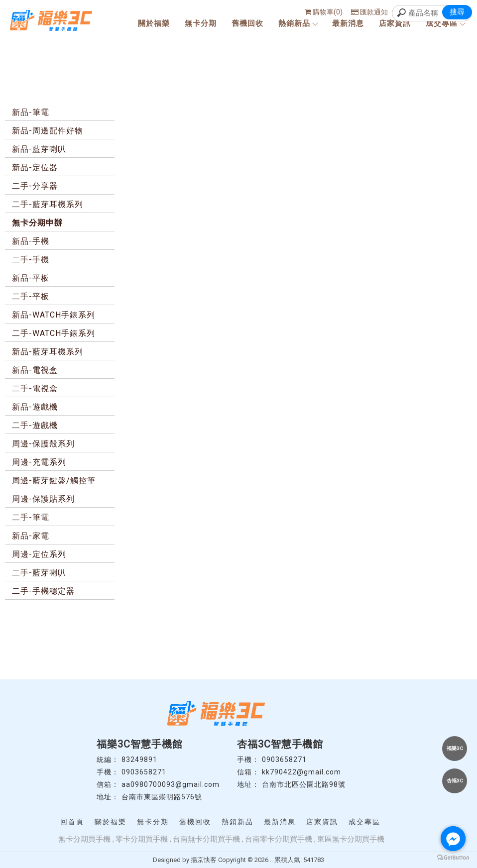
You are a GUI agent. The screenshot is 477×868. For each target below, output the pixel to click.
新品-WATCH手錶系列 (54, 315)
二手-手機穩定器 (43, 591)
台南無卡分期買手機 (206, 839)
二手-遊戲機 (35, 425)
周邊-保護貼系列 (43, 499)
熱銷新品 (298, 23)
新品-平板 (31, 278)
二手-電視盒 (35, 388)
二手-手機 (31, 260)
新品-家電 (31, 536)
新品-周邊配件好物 (48, 131)
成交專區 (445, 23)
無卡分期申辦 (37, 223)
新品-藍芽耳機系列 (48, 352)
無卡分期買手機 (84, 839)
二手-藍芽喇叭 (39, 573)
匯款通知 (369, 12)
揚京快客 (204, 860)
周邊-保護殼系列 (43, 444)
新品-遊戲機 (35, 407)
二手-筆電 (31, 517)
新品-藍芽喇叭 (39, 149)
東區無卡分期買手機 (351, 839)
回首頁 (72, 822)
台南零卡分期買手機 (279, 839)
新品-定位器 (35, 167)
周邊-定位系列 (39, 554)
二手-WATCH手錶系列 (54, 333)
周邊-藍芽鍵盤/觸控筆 (54, 481)
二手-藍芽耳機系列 (48, 204)
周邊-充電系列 (39, 462)
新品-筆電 (31, 112)
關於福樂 (154, 23)
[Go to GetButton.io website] (453, 858)
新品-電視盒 (35, 370)
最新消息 (348, 23)
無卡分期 (201, 23)
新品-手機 (31, 241)
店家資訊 (395, 23)
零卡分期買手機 (142, 839)
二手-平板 (31, 296)
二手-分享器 (35, 186)
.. (271, 860)
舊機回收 (247, 23)
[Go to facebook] (453, 839)
